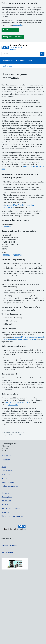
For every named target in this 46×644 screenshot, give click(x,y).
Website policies (7, 552)
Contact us (5, 493)
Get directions (6, 455)
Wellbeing (5, 512)
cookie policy (18, 25)
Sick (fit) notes (6, 501)
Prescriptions (21, 60)
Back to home (7, 66)
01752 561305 (6, 227)
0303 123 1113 (13, 405)
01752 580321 (6, 255)
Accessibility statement (9, 545)
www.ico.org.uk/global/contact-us (16, 403)
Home (4, 467)
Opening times (7, 497)
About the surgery (8, 482)
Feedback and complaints (11, 508)
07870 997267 (17, 255)
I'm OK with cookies (10, 30)
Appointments (8, 60)
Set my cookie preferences (13, 37)
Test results (5, 505)
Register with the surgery (10, 486)
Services (4, 478)
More (31, 60)
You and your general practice (12, 516)
